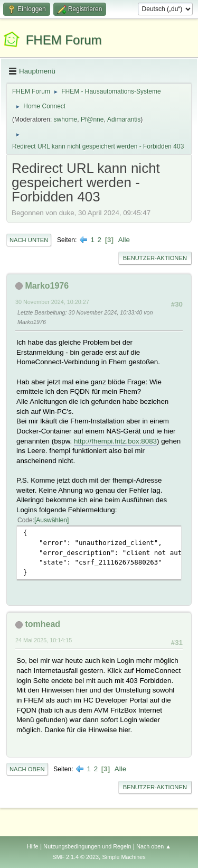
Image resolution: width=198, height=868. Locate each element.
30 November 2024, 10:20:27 (52, 302)
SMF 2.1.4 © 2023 (76, 857)
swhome (66, 119)
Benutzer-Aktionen (155, 258)
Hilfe (33, 846)
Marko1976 (47, 286)
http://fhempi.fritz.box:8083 (115, 441)
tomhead (43, 624)
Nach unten (29, 240)
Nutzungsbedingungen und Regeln (87, 846)
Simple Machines (124, 857)
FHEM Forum (64, 40)
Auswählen (51, 520)
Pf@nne (92, 119)
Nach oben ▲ (154, 846)
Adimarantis (124, 119)
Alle (124, 240)
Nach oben (27, 769)
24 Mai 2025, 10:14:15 (44, 640)
